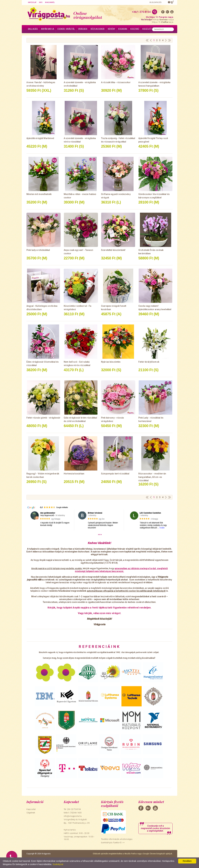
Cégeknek (31, 813)
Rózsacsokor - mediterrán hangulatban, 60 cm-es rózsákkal (152, 477)
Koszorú (135, 29)
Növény (112, 29)
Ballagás (33, 29)
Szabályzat (58, 864)
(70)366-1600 (76, 813)
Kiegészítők (148, 29)
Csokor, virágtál (66, 29)
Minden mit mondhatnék (39, 194)
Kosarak (123, 29)
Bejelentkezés (155, 2)
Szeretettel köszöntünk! (113, 250)
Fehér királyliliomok (149, 362)
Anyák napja (48, 29)
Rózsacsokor (98, 29)
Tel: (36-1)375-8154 (72, 809)
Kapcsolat (32, 2)
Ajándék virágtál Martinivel (40, 138)
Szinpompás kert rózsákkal (115, 474)
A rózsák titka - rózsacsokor (116, 82)
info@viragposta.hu (73, 816)
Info (41, 2)
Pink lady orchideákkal (38, 250)
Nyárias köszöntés (111, 362)
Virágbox (83, 29)
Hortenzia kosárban (74, 474)
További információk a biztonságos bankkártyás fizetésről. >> (117, 841)
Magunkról (50, 2)
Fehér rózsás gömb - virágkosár (43, 418)
